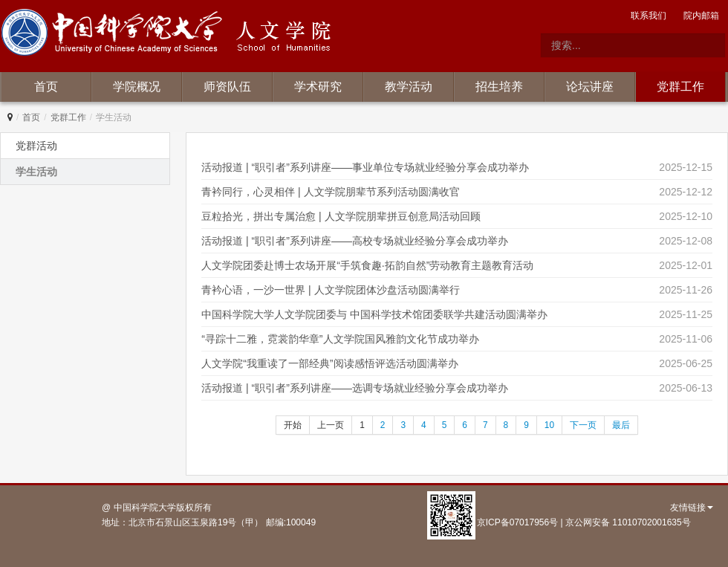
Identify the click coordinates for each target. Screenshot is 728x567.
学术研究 (318, 87)
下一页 (583, 425)
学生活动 (36, 172)
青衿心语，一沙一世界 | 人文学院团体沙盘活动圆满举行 (330, 290)
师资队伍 (227, 87)
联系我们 (649, 16)
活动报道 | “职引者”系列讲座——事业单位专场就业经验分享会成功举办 (365, 167)
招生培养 (499, 87)
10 (549, 425)
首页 (46, 87)
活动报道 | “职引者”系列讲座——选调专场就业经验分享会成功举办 (355, 388)
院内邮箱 (701, 16)
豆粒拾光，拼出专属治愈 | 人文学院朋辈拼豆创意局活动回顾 (341, 216)
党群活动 (36, 146)
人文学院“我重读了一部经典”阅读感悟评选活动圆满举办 (329, 363)
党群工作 (680, 87)
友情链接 (692, 508)
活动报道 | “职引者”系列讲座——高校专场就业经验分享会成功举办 (355, 241)
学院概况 (137, 87)
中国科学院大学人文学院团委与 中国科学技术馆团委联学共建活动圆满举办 (374, 314)
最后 (621, 425)
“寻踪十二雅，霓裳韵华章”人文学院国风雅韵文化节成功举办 (340, 339)
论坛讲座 (590, 87)
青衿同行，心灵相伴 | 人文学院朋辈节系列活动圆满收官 (330, 192)
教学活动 (409, 87)
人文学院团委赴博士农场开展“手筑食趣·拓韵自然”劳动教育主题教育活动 (367, 265)
